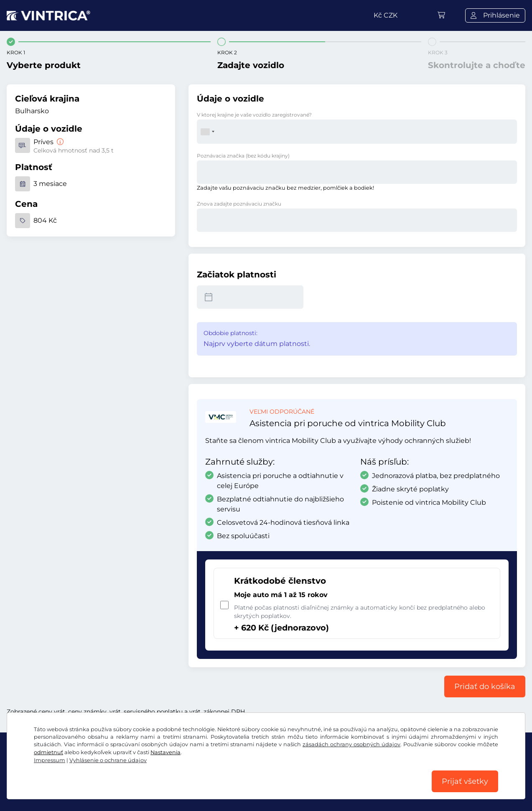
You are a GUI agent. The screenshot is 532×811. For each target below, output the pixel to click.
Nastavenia (165, 752)
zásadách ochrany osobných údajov (351, 744)
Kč (386, 15)
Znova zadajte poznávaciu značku (239, 204)
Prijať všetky (465, 781)
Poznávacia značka (243, 156)
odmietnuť (48, 752)
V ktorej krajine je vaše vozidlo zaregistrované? (254, 115)
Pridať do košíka (485, 686)
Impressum (50, 760)
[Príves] (59, 142)
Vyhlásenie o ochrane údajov (108, 760)
